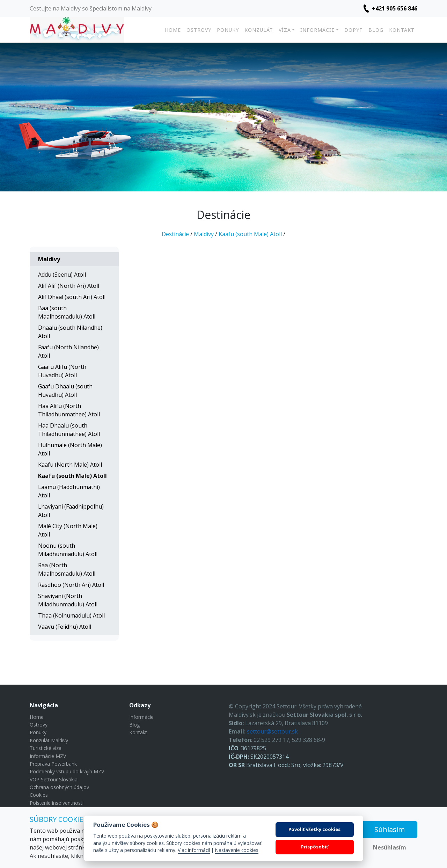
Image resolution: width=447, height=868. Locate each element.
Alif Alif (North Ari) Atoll (69, 286)
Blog (376, 30)
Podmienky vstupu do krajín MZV (67, 771)
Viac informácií (194, 850)
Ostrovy (199, 30)
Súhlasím (390, 829)
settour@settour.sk (272, 731)
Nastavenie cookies (237, 850)
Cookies (39, 795)
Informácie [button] (317, 30)
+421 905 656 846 (395, 8)
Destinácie (175, 234)
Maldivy (204, 234)
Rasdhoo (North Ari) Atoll (71, 585)
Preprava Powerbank (53, 764)
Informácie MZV (48, 756)
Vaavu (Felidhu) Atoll (65, 627)
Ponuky (228, 30)
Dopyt (354, 30)
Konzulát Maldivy (49, 740)
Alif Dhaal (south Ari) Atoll (72, 297)
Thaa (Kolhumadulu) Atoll (71, 615)
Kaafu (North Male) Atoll (70, 465)
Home (173, 30)
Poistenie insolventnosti (57, 803)
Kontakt (402, 30)
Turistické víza (46, 748)
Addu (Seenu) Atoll (62, 275)
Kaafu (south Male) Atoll (250, 234)
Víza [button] (285, 30)
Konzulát (259, 30)
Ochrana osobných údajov (59, 787)
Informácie (141, 717)
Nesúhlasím (390, 847)
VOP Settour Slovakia (54, 779)
